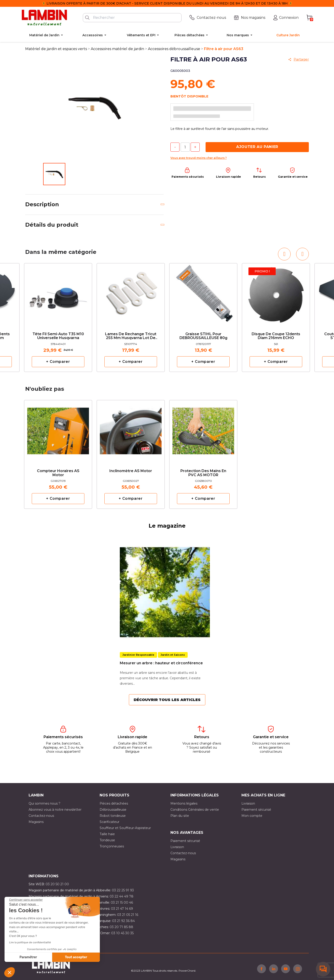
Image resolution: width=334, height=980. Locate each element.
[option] (58, 318)
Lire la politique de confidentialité (30, 942)
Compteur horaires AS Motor (58, 473)
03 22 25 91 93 (123, 890)
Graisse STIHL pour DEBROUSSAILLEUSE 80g (203, 336)
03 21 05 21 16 (128, 915)
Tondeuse (107, 840)
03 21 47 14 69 (122, 909)
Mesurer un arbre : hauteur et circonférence (161, 663)
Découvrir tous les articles (167, 700)
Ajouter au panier (257, 147)
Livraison (248, 803)
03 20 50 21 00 (57, 884)
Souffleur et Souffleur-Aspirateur (125, 828)
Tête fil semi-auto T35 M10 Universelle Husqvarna (58, 336)
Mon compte (252, 816)
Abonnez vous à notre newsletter (55, 810)
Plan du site (180, 816)
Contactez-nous (41, 816)
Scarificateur (109, 822)
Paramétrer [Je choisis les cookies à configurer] (28, 957)
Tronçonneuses (112, 846)
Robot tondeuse (113, 816)
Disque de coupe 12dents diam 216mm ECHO (276, 336)
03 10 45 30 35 (122, 933)
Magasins (36, 822)
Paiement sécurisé (256, 810)
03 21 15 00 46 (122, 902)
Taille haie (107, 834)
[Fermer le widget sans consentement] (26, 900)
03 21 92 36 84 (123, 921)
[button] (10, 972)
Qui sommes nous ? (44, 803)
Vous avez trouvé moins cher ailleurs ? (199, 158)
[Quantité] (185, 147)
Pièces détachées (114, 803)
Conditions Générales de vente (195, 810)
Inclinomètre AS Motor (131, 471)
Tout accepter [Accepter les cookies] (76, 957)
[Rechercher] (132, 18)
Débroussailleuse (113, 810)
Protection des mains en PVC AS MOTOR (203, 473)
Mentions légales (184, 803)
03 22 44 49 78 (122, 896)
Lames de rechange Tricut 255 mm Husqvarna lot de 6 (131, 336)
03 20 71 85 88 (121, 927)
